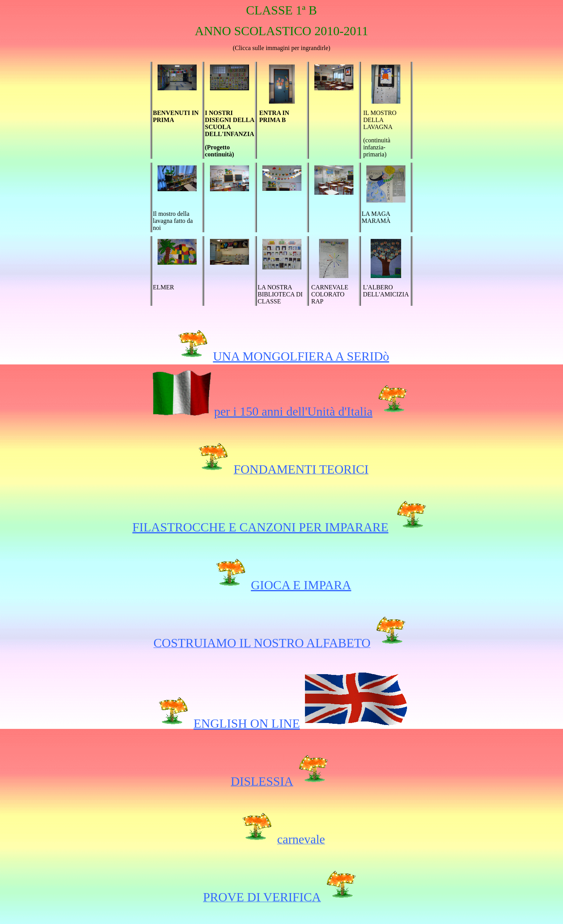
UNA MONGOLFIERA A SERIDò (301, 356)
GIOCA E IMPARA (301, 585)
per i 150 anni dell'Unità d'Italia (293, 411)
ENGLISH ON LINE (247, 723)
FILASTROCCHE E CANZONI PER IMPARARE (261, 527)
